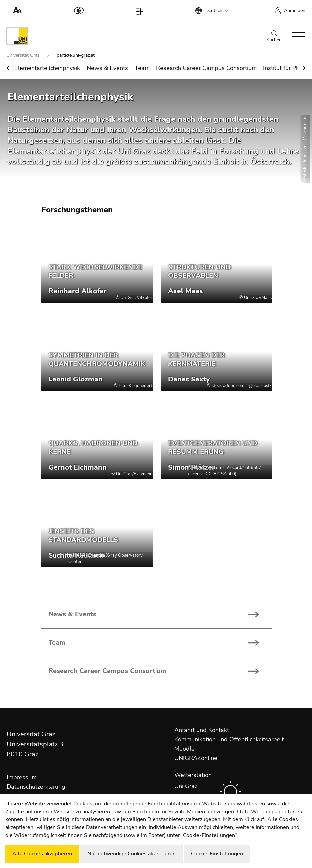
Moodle (185, 749)
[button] (19, 10)
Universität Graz (23, 55)
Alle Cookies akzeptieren (42, 854)
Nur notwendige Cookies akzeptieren (132, 854)
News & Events (107, 68)
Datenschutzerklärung (36, 787)
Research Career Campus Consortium (206, 68)
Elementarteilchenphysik (47, 68)
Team (142, 68)
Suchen (274, 37)
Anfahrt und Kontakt (202, 730)
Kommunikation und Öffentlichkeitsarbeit (229, 739)
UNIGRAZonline (196, 758)
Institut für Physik (286, 68)
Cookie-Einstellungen (217, 854)
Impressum (22, 777)
